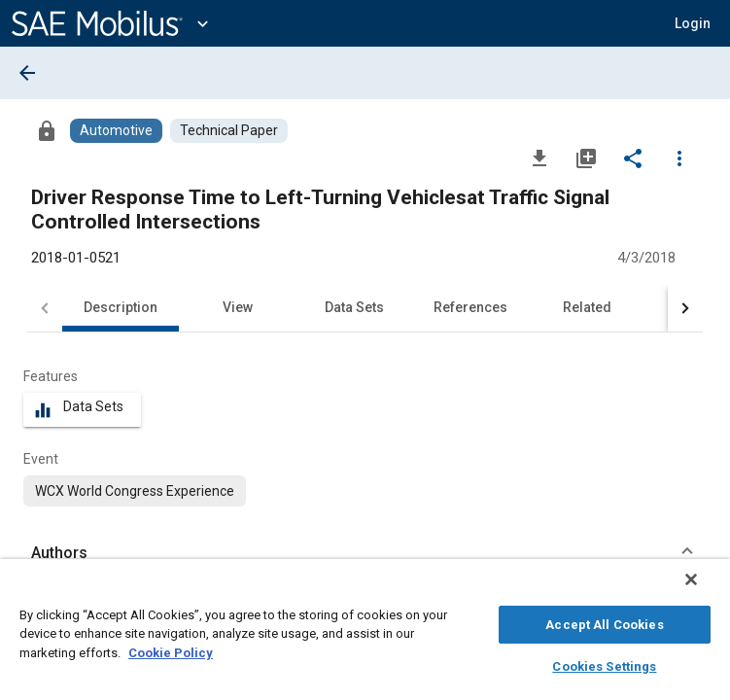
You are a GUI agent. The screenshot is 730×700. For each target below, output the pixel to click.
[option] (135, 491)
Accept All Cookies (604, 622)
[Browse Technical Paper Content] (229, 131)
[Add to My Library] (586, 157)
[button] (693, 23)
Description (121, 307)
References (470, 307)
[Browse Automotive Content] (116, 131)
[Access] (47, 130)
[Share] (633, 157)
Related (587, 307)
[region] (365, 634)
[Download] (539, 157)
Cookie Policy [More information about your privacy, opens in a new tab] (171, 650)
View (238, 307)
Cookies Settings (604, 664)
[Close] (705, 589)
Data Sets (354, 307)
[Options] (679, 157)
